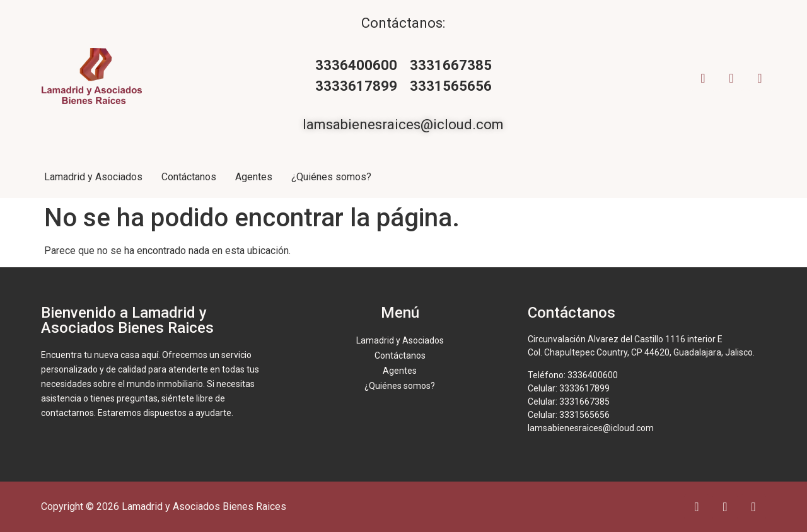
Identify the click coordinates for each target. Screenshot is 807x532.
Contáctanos (189, 177)
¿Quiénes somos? (331, 177)
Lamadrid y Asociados (93, 177)
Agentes (254, 177)
